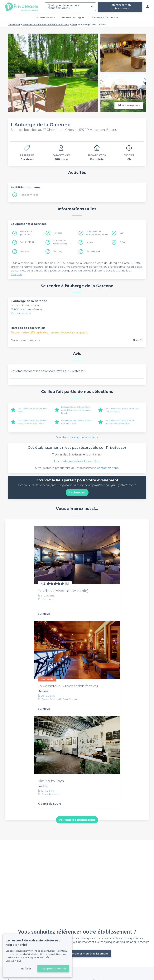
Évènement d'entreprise (105, 17)
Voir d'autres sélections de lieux (77, 437)
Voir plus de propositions (77, 820)
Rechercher (77, 492)
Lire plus (16, 274)
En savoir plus (13, 961)
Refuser (26, 968)
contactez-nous (108, 468)
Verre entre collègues (73, 17)
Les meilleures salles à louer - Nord (77, 461)
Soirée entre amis (46, 17)
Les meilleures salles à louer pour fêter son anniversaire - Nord (77, 410)
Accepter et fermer (53, 968)
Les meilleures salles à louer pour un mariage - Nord (32, 422)
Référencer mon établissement (120, 7)
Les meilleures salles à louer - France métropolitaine (120, 422)
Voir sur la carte (21, 313)
